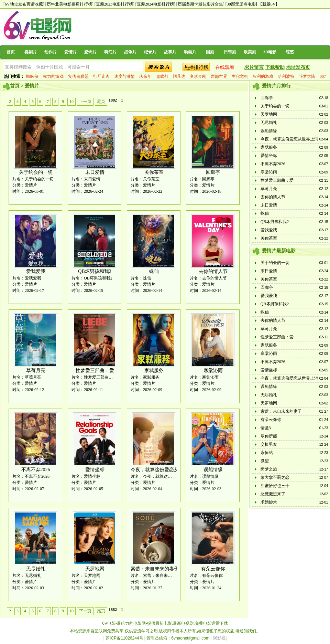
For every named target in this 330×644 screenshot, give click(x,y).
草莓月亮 (36, 371)
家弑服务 (154, 371)
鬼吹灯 (162, 76)
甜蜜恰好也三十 (275, 486)
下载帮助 (275, 67)
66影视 (219, 638)
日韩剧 (230, 52)
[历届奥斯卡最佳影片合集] (200, 4)
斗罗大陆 (307, 76)
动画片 (190, 52)
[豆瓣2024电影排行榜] (155, 4)
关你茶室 (154, 172)
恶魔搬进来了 (273, 494)
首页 (11, 52)
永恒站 (267, 453)
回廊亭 (213, 172)
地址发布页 (298, 67)
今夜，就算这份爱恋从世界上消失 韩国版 (175, 470)
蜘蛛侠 (32, 76)
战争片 (130, 52)
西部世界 (219, 76)
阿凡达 (179, 76)
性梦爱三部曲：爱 (95, 371)
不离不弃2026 (36, 470)
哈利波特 (286, 76)
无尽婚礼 (36, 569)
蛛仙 (154, 271)
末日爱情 (95, 172)
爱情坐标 (95, 470)
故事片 (170, 52)
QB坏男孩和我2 (95, 271)
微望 (265, 461)
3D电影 (270, 52)
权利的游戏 (263, 76)
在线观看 (225, 67)
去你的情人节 (213, 271)
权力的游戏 (53, 76)
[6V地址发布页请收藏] (24, 4)
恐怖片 (90, 52)
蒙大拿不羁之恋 (275, 477)
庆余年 (145, 76)
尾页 (101, 102)
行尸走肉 (101, 76)
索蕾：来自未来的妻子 (155, 569)
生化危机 (240, 76)
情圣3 (266, 428)
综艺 (290, 52)
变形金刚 (198, 76)
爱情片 (70, 52)
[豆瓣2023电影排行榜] (114, 4)
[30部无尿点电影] (241, 4)
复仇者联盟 (78, 76)
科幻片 (110, 52)
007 (323, 76)
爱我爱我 (36, 271)
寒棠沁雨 (213, 371)
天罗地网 (95, 569)
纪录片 (150, 52)
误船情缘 (213, 470)
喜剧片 (31, 52)
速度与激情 (124, 76)
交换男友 (269, 444)
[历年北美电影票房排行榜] (69, 4)
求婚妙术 (269, 502)
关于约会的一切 (36, 172)
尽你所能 (269, 436)
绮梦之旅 (269, 469)
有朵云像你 (213, 569)
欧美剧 (250, 52)
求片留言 (254, 67)
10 (71, 102)
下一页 (85, 102)
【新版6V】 (269, 4)
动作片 (51, 52)
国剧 (210, 52)
